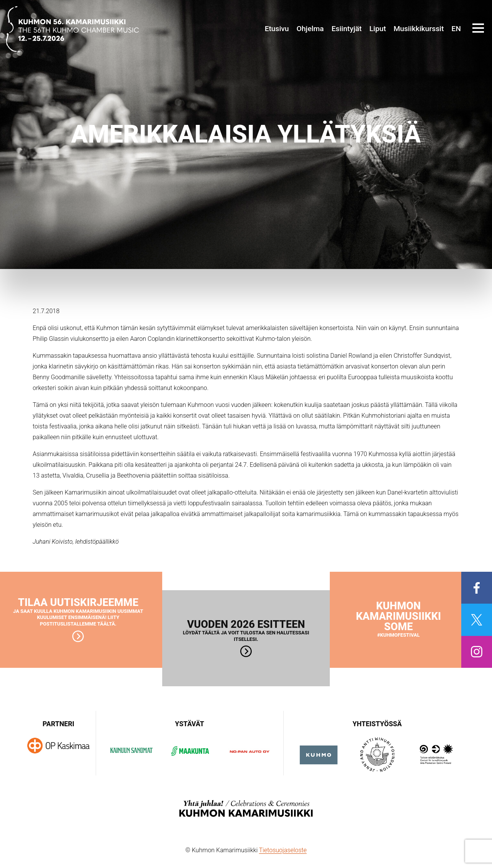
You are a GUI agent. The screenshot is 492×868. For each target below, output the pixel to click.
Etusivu (277, 29)
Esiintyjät (347, 29)
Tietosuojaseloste (283, 850)
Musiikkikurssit (419, 29)
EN (456, 29)
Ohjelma (310, 29)
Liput (378, 29)
